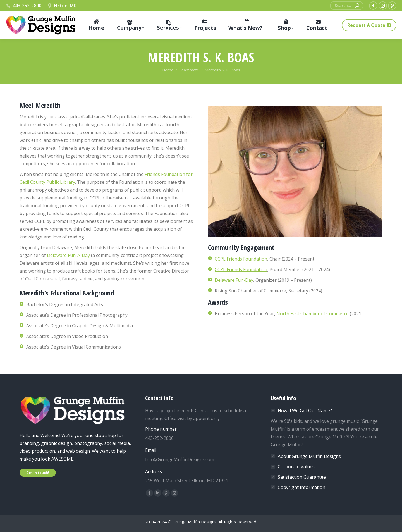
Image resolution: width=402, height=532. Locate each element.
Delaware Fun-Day (234, 280)
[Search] (347, 6)
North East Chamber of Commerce (313, 314)
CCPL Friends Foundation (241, 259)
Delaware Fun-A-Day (68, 255)
